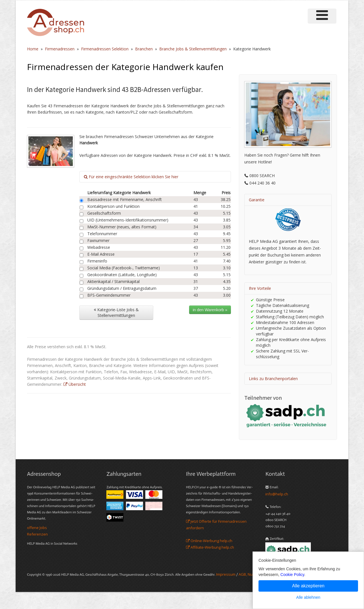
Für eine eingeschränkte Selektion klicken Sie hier (131, 177)
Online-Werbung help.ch (209, 541)
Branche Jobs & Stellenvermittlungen (193, 49)
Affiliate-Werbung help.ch (210, 547)
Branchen (144, 49)
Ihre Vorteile (260, 288)
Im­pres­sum (226, 574)
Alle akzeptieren (308, 586)
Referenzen (37, 534)
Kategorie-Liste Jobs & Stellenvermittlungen (116, 312)
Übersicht (75, 384)
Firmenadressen (60, 49)
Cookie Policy (292, 575)
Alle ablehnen (308, 597)
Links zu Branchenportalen (273, 379)
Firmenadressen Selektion (105, 49)
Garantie (257, 200)
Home (33, 49)
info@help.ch (277, 494)
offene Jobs (37, 528)
